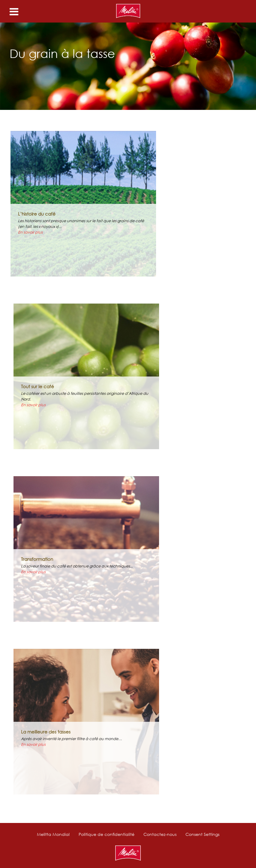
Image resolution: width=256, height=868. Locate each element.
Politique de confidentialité (107, 834)
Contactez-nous (160, 834)
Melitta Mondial (53, 834)
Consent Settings (202, 834)
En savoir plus (30, 232)
